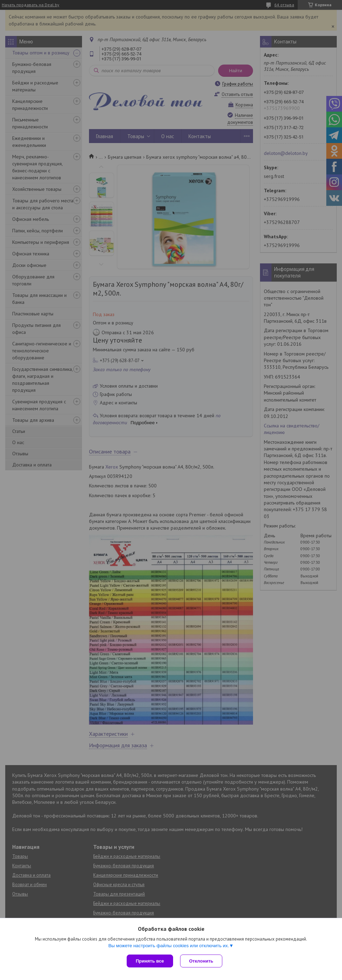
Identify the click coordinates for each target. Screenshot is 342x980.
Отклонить (201, 961)
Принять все (150, 961)
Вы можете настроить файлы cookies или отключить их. (169, 946)
